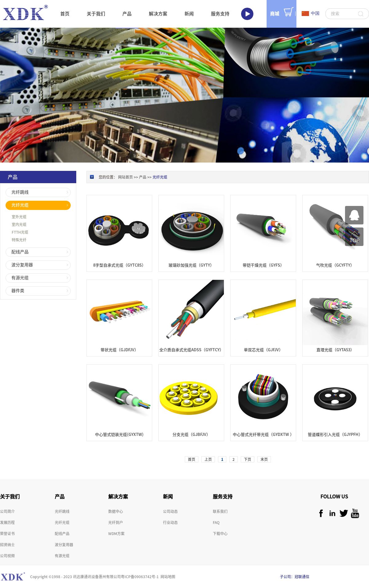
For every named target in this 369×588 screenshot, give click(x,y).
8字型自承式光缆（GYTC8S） (119, 265)
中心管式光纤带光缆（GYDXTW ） (263, 435)
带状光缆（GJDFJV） (119, 350)
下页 (248, 459)
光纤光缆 (160, 177)
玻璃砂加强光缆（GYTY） (191, 265)
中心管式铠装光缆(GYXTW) (119, 435)
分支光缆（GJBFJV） (191, 435)
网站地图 (167, 577)
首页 (65, 14)
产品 (143, 177)
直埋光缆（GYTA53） (335, 350)
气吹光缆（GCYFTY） (335, 265)
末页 (264, 459)
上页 (208, 459)
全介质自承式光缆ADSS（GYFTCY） (191, 350)
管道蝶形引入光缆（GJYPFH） (335, 435)
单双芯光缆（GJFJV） (263, 350)
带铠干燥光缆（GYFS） (263, 265)
